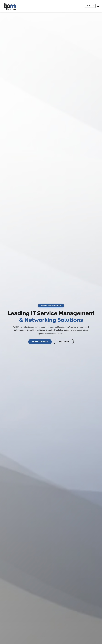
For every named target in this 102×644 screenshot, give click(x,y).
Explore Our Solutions (40, 342)
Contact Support (64, 342)
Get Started (90, 6)
